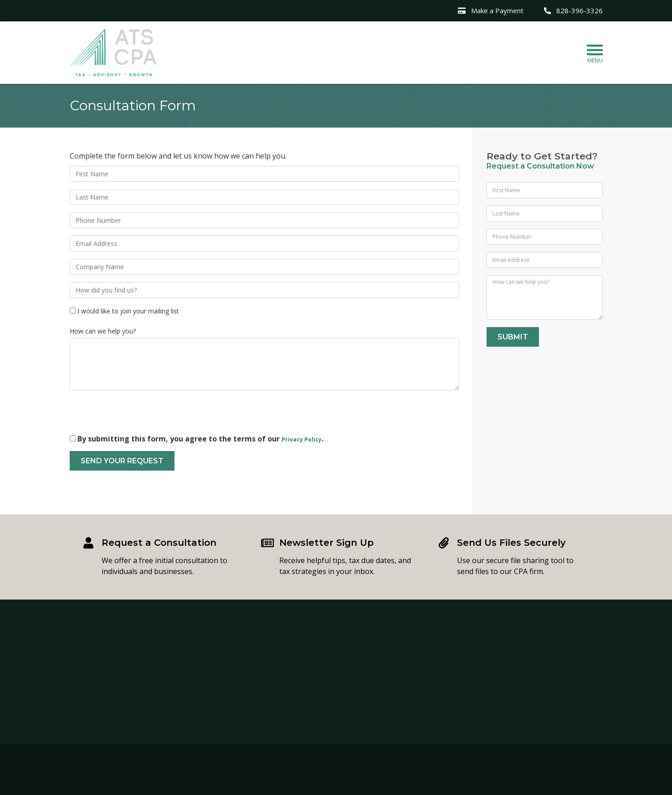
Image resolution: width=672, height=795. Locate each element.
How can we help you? (103, 331)
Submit (513, 337)
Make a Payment (491, 10)
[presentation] (139, 415)
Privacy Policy (302, 439)
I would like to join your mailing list (128, 311)
